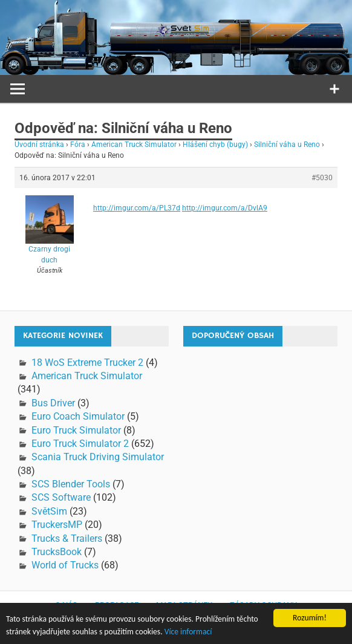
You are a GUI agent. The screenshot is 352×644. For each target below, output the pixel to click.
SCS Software (61, 497)
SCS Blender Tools (71, 484)
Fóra (78, 145)
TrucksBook (57, 552)
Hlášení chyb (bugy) (215, 145)
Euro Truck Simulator (76, 430)
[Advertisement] (268, 432)
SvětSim (49, 511)
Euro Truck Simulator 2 (80, 444)
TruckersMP (57, 525)
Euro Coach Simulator (78, 416)
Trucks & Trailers (67, 538)
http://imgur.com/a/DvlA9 (225, 208)
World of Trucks (65, 565)
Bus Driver (53, 403)
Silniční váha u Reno (287, 145)
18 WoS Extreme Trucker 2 (87, 363)
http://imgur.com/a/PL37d (137, 208)
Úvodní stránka (39, 145)
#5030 (322, 178)
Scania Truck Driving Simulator (98, 457)
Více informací (188, 632)
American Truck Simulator (134, 145)
